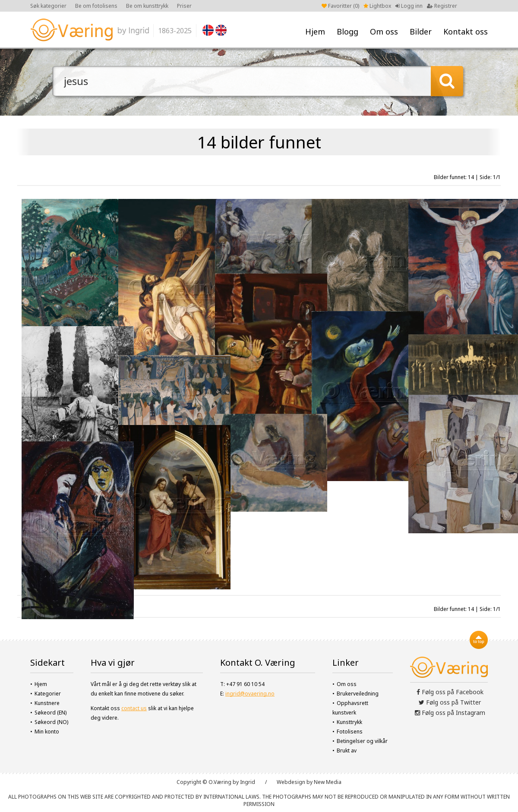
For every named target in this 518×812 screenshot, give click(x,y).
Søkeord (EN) (51, 713)
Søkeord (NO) (51, 722)
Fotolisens (350, 732)
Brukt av (347, 751)
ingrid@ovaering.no (250, 694)
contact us (134, 708)
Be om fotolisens (96, 6)
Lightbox (377, 6)
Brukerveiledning (358, 694)
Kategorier (48, 694)
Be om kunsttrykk (147, 6)
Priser (184, 6)
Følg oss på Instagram (450, 713)
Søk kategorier (48, 6)
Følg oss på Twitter (450, 702)
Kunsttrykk (349, 722)
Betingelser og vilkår (362, 741)
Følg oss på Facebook (450, 692)
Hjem (315, 31)
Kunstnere (47, 703)
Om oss (384, 31)
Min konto (47, 732)
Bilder (421, 31)
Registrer (442, 6)
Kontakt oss (466, 31)
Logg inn (409, 6)
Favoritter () (340, 6)
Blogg (347, 31)
